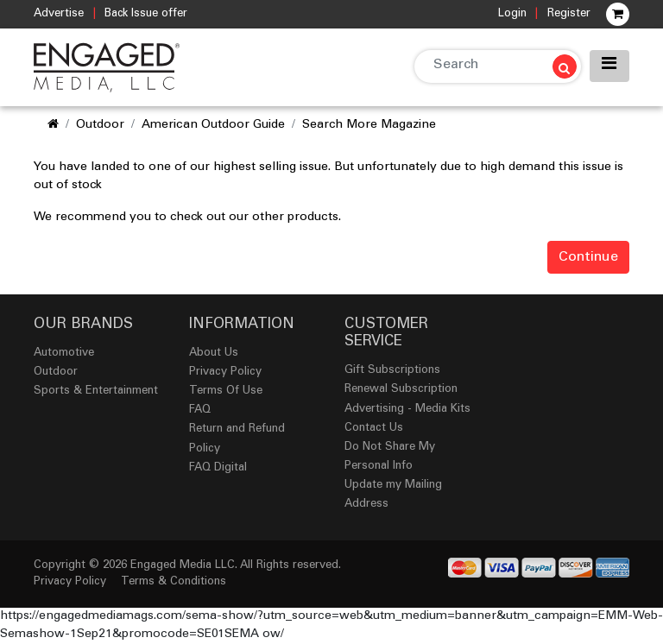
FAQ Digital (218, 468)
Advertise (59, 14)
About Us (214, 354)
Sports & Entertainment (96, 391)
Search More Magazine (369, 125)
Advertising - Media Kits (407, 410)
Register (569, 14)
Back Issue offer (146, 14)
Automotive (64, 354)
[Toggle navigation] (609, 66)
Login (512, 14)
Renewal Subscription (401, 390)
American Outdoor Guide (213, 125)
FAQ (200, 410)
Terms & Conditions (174, 582)
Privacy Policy (225, 373)
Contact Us (374, 429)
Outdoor (100, 125)
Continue (588, 257)
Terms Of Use (226, 391)
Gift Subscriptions (392, 371)
